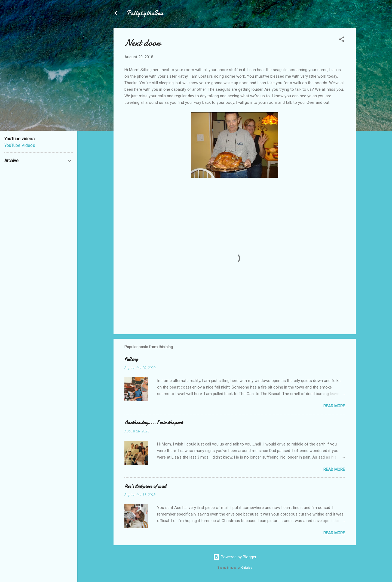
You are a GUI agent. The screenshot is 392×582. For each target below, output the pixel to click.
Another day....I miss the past (153, 423)
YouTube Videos (20, 145)
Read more (334, 406)
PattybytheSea (145, 13)
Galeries (247, 568)
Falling (131, 359)
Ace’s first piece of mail (146, 486)
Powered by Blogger (235, 557)
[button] (342, 40)
